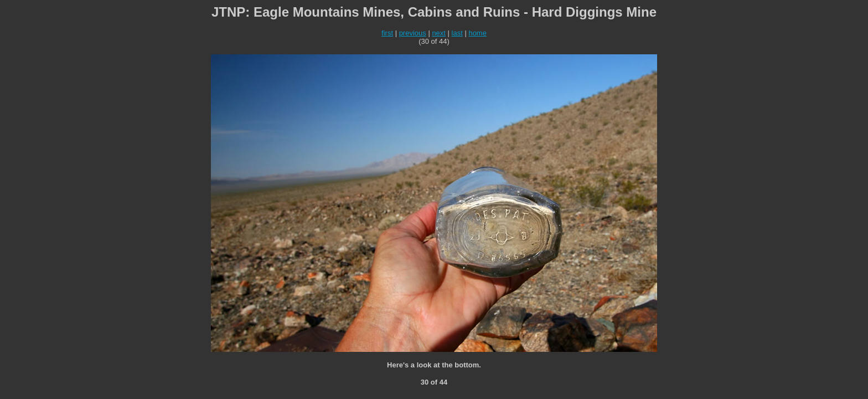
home (477, 33)
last (457, 33)
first (387, 33)
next (439, 33)
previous (413, 33)
